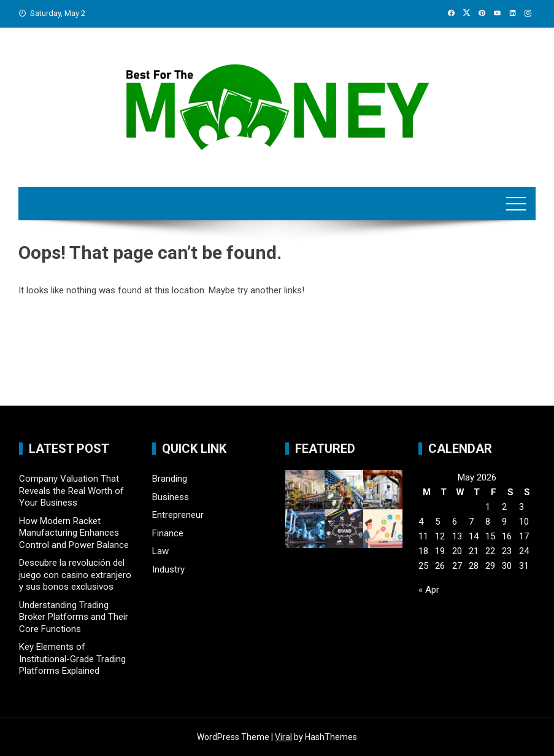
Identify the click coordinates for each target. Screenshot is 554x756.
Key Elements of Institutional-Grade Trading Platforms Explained (72, 659)
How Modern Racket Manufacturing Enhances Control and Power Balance (74, 533)
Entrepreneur (178, 515)
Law (160, 551)
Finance (168, 533)
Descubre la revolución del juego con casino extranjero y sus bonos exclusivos (75, 575)
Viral (283, 737)
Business (171, 497)
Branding (170, 479)
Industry (168, 569)
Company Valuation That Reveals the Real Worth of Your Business (71, 491)
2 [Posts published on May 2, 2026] (504, 507)
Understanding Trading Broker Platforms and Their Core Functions (74, 617)
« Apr (429, 590)
